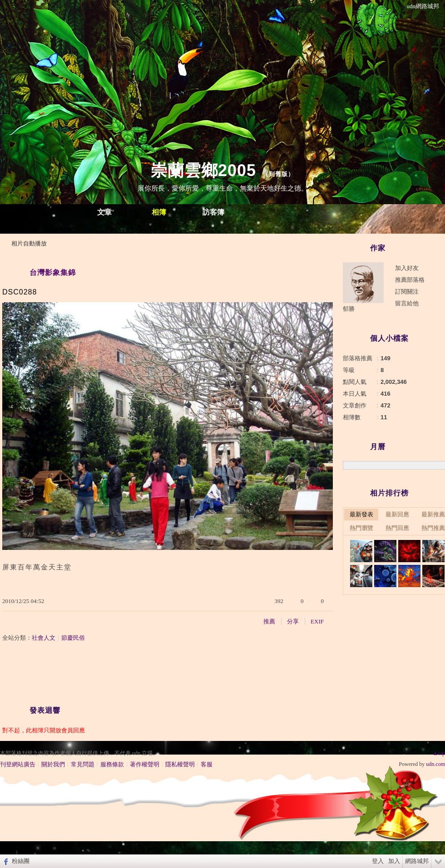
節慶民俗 (73, 638)
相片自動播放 (29, 243)
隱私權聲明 (180, 764)
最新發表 (361, 514)
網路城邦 (417, 861)
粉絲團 (21, 861)
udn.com (435, 764)
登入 (378, 861)
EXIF (317, 621)
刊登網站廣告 (18, 764)
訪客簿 (213, 212)
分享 (293, 621)
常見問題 (83, 764)
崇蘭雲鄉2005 (203, 170)
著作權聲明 (145, 764)
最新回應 (397, 514)
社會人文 (44, 638)
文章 (104, 212)
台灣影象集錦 (53, 272)
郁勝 (349, 309)
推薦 (269, 621)
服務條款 (112, 764)
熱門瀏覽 (361, 528)
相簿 (159, 212)
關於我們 (53, 764)
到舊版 (278, 174)
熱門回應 (397, 528)
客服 (207, 764)
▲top (439, 753)
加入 (394, 861)
